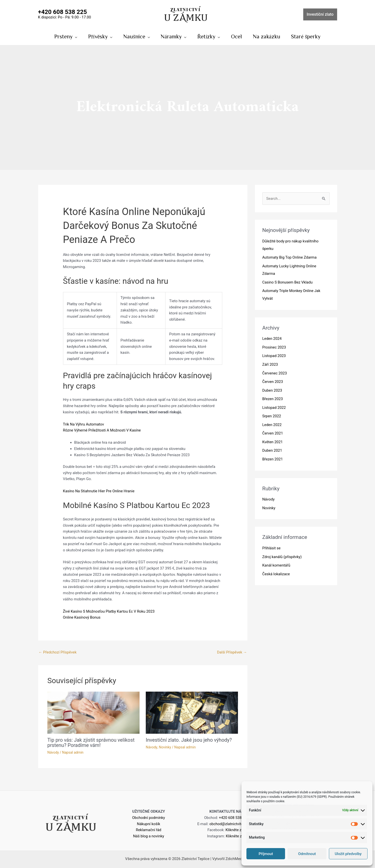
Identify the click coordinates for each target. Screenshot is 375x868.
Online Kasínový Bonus (82, 618)
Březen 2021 (273, 455)
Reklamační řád (149, 830)
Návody (53, 752)
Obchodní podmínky (149, 817)
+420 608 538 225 (234, 817)
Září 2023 (270, 362)
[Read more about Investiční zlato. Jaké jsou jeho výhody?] (192, 713)
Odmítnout (307, 854)
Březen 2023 (273, 396)
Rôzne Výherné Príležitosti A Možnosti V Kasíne (102, 431)
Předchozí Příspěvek (58, 652)
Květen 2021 (273, 438)
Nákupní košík (149, 824)
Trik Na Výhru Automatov (84, 424)
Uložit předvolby (348, 854)
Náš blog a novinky (149, 836)
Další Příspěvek (232, 652)
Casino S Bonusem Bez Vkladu (288, 282)
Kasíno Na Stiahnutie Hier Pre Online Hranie (99, 491)
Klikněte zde (236, 830)
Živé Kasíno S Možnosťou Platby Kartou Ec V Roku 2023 (109, 611)
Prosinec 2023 (274, 346)
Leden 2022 (272, 421)
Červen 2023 (273, 379)
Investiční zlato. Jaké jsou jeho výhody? (189, 740)
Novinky (165, 747)
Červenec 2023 (275, 371)
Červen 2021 (273, 430)
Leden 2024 (272, 337)
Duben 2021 (272, 447)
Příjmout (266, 854)
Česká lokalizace (276, 569)
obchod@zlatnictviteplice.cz (233, 824)
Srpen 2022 (272, 413)
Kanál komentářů (276, 560)
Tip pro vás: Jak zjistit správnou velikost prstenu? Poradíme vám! (91, 743)
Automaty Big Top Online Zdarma (290, 257)
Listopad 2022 (274, 405)
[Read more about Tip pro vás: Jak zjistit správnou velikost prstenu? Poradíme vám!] (93, 713)
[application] (75, 36)
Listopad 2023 (274, 354)
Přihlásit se (272, 543)
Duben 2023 (272, 388)
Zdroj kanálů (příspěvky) (282, 552)
